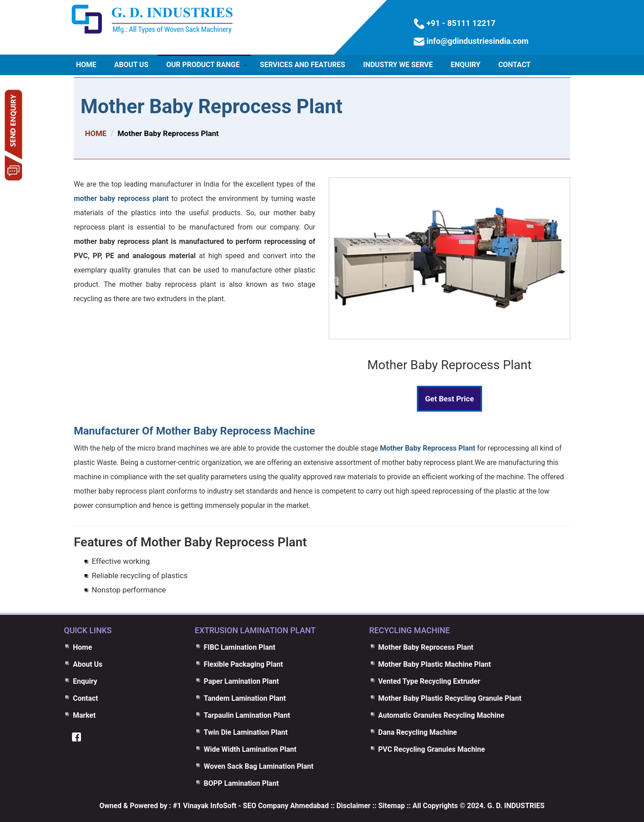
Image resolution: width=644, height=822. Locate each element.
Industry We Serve (398, 65)
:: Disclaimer (350, 806)
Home (86, 65)
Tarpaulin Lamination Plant (247, 715)
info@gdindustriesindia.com (477, 41)
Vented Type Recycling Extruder (429, 681)
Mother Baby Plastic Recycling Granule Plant (450, 698)
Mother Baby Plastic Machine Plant (435, 664)
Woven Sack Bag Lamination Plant (259, 766)
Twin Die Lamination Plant (246, 732)
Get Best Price (449, 399)
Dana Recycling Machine (418, 732)
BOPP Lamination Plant (241, 783)
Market (84, 715)
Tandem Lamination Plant (245, 698)
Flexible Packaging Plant (244, 664)
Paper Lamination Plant (241, 681)
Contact (514, 65)
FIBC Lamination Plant (240, 647)
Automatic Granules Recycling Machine (441, 715)
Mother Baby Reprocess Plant (212, 106)
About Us (131, 65)
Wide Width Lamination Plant (250, 749)
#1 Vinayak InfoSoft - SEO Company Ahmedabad (251, 806)
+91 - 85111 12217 (460, 23)
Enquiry (466, 65)
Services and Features (303, 65)
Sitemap (392, 806)
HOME (96, 133)
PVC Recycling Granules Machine (432, 749)
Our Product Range (203, 65)
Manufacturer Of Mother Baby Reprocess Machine (195, 431)
